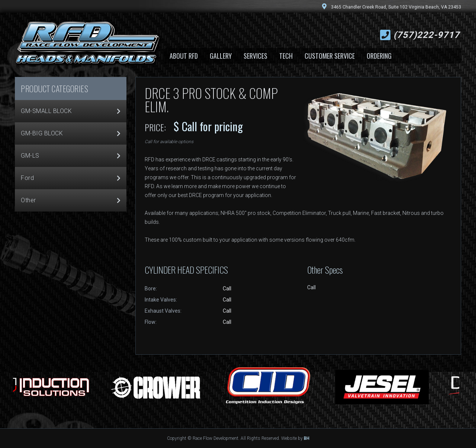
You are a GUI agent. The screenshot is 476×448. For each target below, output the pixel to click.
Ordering (379, 56)
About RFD (184, 56)
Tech (286, 56)
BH (307, 438)
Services (255, 56)
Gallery (221, 56)
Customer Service (330, 56)
